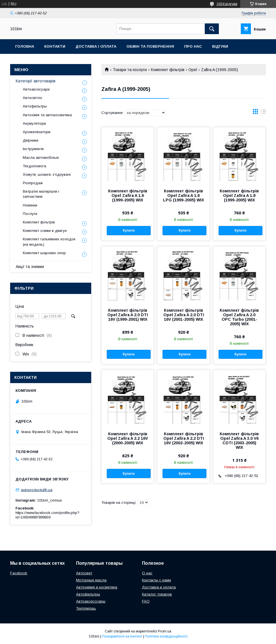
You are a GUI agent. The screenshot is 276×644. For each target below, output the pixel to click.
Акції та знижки (30, 267)
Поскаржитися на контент (122, 636)
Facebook (19, 573)
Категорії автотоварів (36, 81)
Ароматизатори (37, 132)
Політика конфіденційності (166, 636)
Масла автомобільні (41, 158)
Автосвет (84, 573)
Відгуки (220, 46)
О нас (147, 573)
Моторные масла (91, 580)
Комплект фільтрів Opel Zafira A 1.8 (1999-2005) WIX (239, 195)
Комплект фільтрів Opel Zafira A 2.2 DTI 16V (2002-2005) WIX (184, 438)
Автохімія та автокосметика (47, 115)
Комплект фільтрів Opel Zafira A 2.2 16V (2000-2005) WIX (128, 438)
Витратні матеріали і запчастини (41, 194)
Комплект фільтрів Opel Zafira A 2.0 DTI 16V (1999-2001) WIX (128, 315)
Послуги (30, 214)
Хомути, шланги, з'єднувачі (47, 174)
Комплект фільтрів (168, 70)
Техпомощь (86, 608)
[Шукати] (212, 29)
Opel (193, 70)
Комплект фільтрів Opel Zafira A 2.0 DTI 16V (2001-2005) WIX (184, 315)
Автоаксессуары (91, 601)
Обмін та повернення (150, 46)
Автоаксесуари (36, 89)
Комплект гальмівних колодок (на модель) (49, 242)
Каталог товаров (157, 594)
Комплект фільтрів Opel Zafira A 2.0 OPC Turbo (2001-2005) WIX (239, 317)
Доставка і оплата (96, 46)
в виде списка (263, 113)
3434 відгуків (227, 4)
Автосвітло (33, 98)
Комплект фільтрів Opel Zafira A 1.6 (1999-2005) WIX (128, 195)
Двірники (31, 140)
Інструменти (33, 149)
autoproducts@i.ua (37, 490)
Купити (129, 230)
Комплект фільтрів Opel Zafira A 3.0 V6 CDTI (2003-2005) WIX (239, 441)
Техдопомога (34, 166)
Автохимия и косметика (97, 587)
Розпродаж (33, 183)
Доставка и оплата (159, 587)
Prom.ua (165, 631)
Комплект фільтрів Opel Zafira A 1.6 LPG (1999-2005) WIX (183, 195)
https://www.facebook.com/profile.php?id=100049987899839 (47, 515)
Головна (25, 46)
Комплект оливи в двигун (45, 231)
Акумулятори (34, 123)
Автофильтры (35, 106)
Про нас (193, 46)
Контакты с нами (156, 580)
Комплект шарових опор (44, 253)
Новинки (30, 205)
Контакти (55, 46)
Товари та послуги (130, 70)
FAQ (146, 601)
